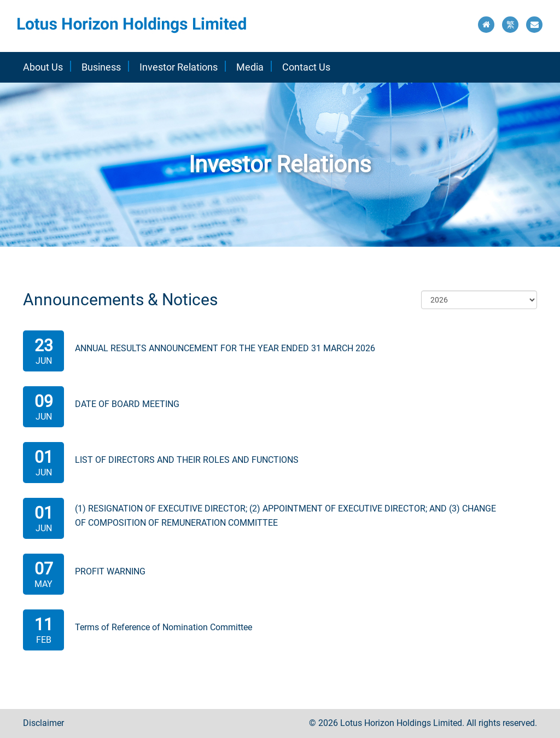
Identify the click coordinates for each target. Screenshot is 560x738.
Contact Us (306, 67)
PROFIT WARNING (110, 571)
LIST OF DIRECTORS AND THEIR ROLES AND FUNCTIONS (187, 460)
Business (101, 67)
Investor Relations (179, 67)
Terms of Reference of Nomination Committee (164, 627)
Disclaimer (43, 723)
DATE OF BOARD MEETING (127, 404)
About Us (43, 67)
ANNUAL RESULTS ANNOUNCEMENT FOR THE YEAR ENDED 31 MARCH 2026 (225, 348)
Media (250, 67)
